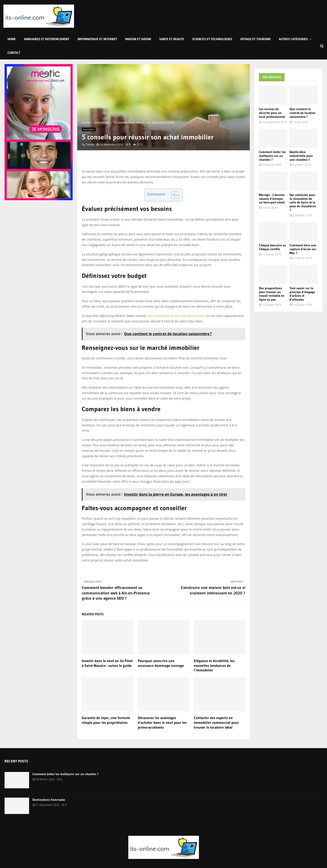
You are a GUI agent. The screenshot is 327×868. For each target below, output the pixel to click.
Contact (14, 53)
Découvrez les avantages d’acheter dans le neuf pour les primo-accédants (162, 722)
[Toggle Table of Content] (173, 195)
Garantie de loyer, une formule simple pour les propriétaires (106, 720)
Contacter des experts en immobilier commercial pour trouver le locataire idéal (216, 722)
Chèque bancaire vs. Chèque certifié (272, 247)
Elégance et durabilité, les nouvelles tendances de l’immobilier (214, 665)
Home (12, 39)
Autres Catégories (293, 39)
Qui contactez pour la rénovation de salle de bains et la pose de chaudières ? (303, 202)
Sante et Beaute (172, 39)
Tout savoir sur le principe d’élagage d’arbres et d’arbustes (302, 294)
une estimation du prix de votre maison (177, 316)
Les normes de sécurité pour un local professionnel (272, 113)
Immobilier (89, 129)
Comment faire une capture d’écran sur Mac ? (303, 249)
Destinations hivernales (49, 800)
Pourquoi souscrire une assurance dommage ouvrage (161, 663)
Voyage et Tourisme (256, 39)
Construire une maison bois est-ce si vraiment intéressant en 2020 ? (213, 590)
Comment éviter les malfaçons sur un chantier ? (272, 156)
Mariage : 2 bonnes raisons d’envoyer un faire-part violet (272, 199)
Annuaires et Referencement (47, 39)
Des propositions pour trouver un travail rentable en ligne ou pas (272, 294)
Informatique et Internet (97, 39)
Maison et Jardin (138, 39)
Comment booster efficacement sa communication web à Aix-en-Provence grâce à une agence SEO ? (116, 593)
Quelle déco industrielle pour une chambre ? (301, 156)
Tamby (90, 145)
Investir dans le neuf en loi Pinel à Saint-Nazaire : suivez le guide (107, 663)
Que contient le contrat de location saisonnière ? (302, 113)
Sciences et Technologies (212, 39)
